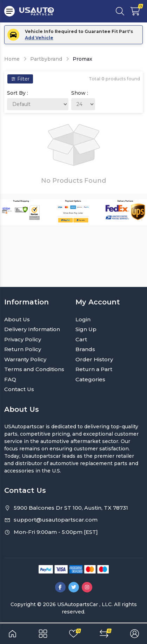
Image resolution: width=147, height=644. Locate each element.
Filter (20, 79)
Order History (94, 359)
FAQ (10, 379)
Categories (90, 379)
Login (83, 319)
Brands (85, 349)
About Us (17, 319)
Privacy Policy (23, 339)
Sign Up (86, 329)
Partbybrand (46, 59)
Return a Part (94, 369)
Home (12, 59)
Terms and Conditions (34, 369)
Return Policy (23, 349)
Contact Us (19, 389)
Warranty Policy (25, 359)
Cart (81, 339)
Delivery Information (32, 329)
